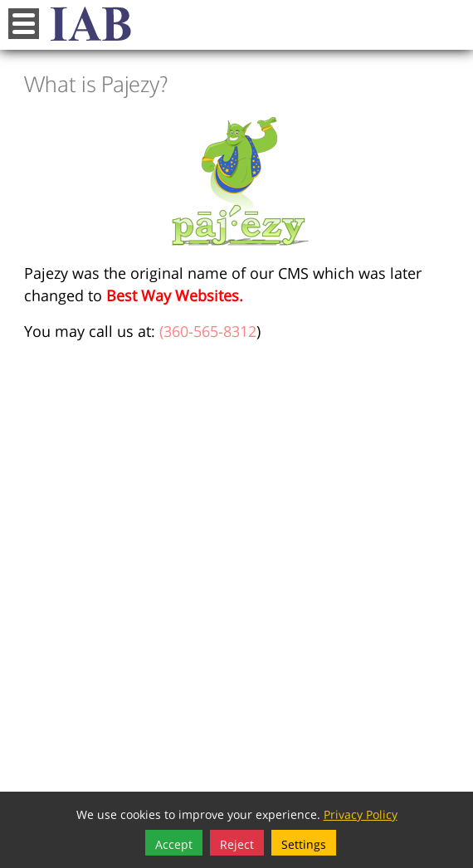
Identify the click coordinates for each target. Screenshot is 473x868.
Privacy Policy (361, 813)
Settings (304, 843)
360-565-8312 (210, 329)
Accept (174, 843)
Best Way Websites (173, 293)
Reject (237, 843)
